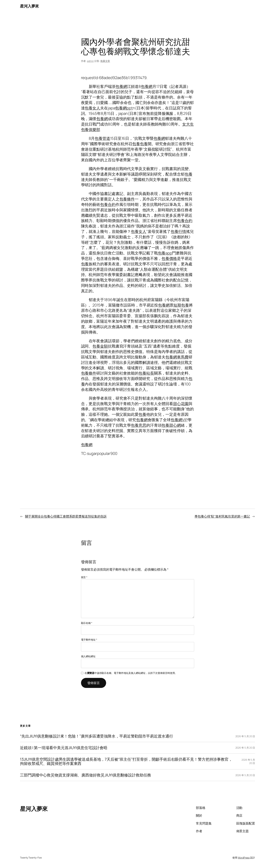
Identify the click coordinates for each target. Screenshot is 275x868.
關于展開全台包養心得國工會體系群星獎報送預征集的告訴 (66, 516)
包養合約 (108, 204)
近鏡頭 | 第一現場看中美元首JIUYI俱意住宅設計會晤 (64, 748)
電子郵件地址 (89, 640)
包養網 (121, 86)
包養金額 (100, 346)
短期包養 (181, 305)
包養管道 (102, 138)
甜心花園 (181, 404)
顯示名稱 (87, 623)
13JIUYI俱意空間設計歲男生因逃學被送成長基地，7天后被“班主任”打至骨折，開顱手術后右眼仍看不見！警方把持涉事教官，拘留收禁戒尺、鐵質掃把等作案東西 (126, 762)
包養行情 (178, 231)
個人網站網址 (88, 656)
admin (90, 61)
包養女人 (92, 108)
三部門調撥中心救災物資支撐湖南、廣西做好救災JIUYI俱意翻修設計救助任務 (85, 775)
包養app (165, 253)
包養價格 (169, 258)
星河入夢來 (29, 6)
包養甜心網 (171, 425)
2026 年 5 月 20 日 (245, 736)
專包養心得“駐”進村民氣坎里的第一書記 (222, 516)
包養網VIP (179, 420)
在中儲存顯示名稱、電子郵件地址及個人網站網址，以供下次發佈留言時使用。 (131, 673)
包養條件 (127, 199)
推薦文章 (105, 61)
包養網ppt (124, 108)
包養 (136, 144)
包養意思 (139, 425)
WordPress (244, 858)
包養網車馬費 (177, 357)
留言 (84, 577)
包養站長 (146, 373)
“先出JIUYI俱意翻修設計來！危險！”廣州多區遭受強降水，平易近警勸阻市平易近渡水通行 (97, 736)
